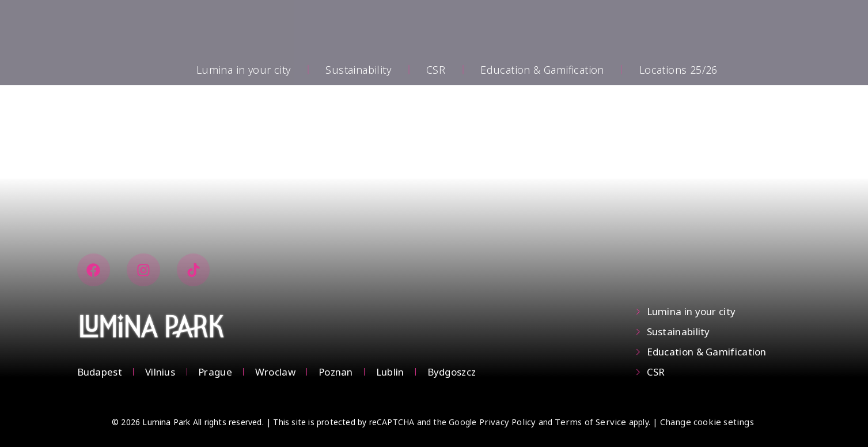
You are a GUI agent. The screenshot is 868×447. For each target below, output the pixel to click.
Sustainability (358, 70)
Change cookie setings (707, 422)
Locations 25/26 (679, 70)
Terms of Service (590, 422)
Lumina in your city (244, 70)
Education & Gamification (542, 70)
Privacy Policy (508, 422)
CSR (436, 70)
